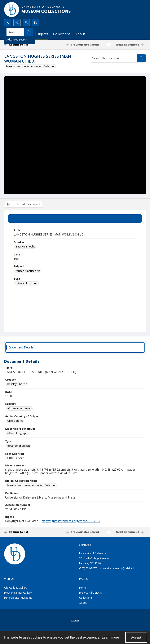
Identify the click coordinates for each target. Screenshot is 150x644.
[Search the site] (60, 32)
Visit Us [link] (9, 580)
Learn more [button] (110, 637)
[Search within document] (141, 58)
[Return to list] (23, 45)
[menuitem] (75, 621)
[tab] (75, 219)
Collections (86, 599)
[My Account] (26, 23)
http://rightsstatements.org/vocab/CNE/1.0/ (71, 522)
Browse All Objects (90, 594)
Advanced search (17, 40)
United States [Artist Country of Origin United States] (15, 422)
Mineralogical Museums (18, 599)
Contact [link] (85, 546)
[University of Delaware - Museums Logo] (38, 10)
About (83, 604)
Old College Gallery (16, 588)
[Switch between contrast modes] (35, 23)
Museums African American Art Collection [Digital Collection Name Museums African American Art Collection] (32, 486)
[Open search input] (8, 23)
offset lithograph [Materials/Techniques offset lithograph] (17, 434)
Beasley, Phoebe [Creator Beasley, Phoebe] (26, 247)
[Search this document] (114, 58)
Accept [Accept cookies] (136, 637)
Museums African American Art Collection (31, 66)
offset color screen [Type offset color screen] (27, 284)
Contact (75, 621)
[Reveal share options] (17, 23)
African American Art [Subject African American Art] (28, 272)
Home (83, 588)
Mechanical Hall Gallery (18, 594)
